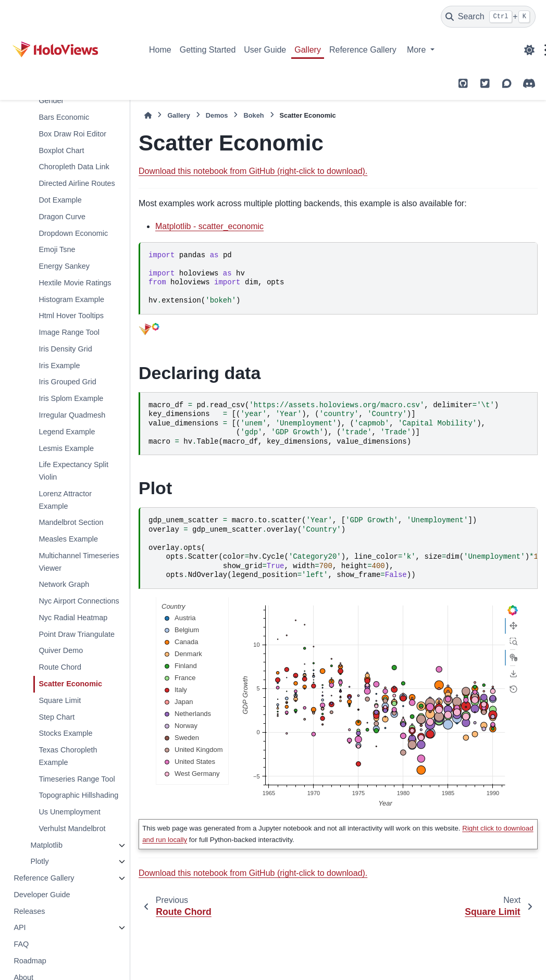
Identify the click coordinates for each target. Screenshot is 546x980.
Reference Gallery (363, 50)
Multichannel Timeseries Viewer (79, 562)
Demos (217, 115)
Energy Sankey (64, 266)
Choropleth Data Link (74, 167)
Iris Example (59, 366)
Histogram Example (71, 299)
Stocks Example (65, 733)
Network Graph (64, 584)
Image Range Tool (69, 332)
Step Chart (57, 717)
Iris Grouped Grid (67, 382)
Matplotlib (46, 845)
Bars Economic (64, 117)
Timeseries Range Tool (77, 779)
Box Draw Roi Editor (72, 134)
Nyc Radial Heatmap (73, 618)
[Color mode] (529, 50)
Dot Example (60, 200)
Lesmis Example (66, 448)
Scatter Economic (70, 684)
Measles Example (68, 539)
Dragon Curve (62, 217)
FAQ (21, 944)
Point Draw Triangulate (77, 634)
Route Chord (60, 667)
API (20, 927)
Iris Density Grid (65, 349)
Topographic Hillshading (78, 795)
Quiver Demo (61, 650)
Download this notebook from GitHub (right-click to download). (253, 171)
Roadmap (30, 961)
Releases (29, 911)
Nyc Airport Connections (79, 601)
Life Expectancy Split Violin (73, 471)
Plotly (39, 861)
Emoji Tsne (57, 249)
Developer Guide (42, 895)
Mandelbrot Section (71, 522)
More (418, 50)
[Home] (148, 115)
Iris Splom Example (71, 398)
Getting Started (208, 50)
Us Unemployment (69, 812)
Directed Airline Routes (77, 183)
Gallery (308, 50)
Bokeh (253, 115)
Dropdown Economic (73, 233)
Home (160, 50)
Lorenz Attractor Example (65, 500)
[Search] (488, 17)
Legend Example (67, 432)
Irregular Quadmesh (72, 415)
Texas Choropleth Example (68, 756)
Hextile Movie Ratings (75, 283)
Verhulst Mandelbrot (72, 828)
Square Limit (60, 700)
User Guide (265, 50)
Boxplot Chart (61, 150)
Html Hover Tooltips (71, 316)
